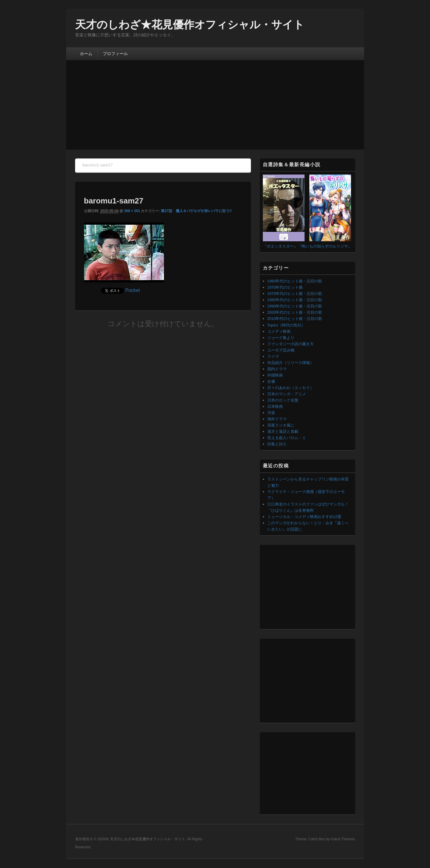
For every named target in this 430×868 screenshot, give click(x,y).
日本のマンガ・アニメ (287, 394)
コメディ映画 (279, 331)
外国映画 (275, 375)
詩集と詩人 (277, 444)
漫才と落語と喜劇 (283, 431)
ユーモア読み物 (281, 350)
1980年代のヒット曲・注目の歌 (295, 300)
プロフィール (115, 54)
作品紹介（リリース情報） (291, 363)
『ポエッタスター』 (280, 246)
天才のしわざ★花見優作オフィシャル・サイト (190, 25)
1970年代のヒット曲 (285, 287)
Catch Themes (343, 839)
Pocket (133, 290)
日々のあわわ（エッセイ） (291, 388)
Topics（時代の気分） (286, 325)
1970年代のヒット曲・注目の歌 (295, 294)
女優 (271, 381)
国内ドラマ (277, 369)
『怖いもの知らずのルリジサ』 (325, 246)
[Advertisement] (215, 105)
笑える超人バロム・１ (287, 438)
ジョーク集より (281, 338)
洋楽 (271, 413)
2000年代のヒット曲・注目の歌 (295, 312)
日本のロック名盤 (283, 400)
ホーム (86, 54)
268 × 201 (132, 211)
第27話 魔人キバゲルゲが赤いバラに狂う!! (196, 211)
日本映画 (275, 406)
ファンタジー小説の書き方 (291, 344)
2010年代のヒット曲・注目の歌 (295, 319)
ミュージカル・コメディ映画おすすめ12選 (304, 517)
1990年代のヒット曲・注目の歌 (295, 306)
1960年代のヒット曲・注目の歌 (295, 281)
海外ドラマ (277, 419)
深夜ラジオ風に (281, 425)
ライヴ (273, 356)
